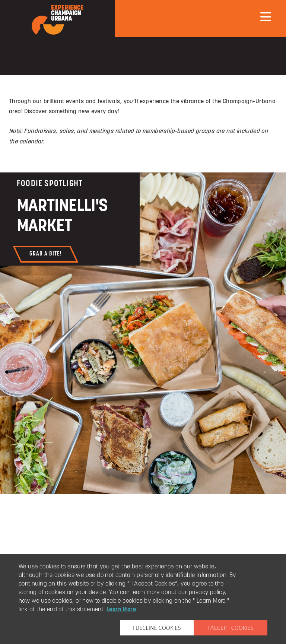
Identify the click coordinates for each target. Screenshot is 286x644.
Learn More (121, 610)
